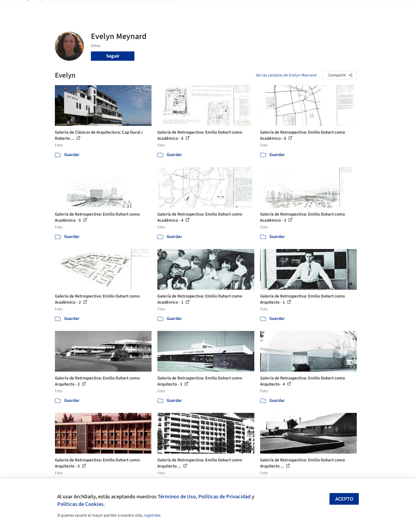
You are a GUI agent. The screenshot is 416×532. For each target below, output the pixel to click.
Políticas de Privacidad (224, 497)
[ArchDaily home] (34, 8)
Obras (184, 8)
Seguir (113, 56)
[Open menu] (382, 8)
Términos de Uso (177, 497)
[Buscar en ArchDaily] (115, 8)
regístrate (152, 515)
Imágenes (204, 8)
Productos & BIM (235, 8)
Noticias (264, 8)
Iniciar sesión (315, 8)
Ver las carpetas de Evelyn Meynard (286, 75)
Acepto (344, 499)
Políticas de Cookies (80, 504)
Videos (284, 8)
